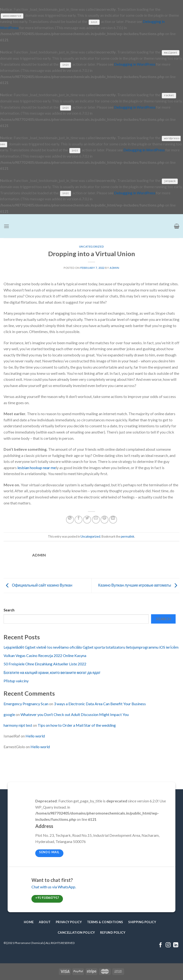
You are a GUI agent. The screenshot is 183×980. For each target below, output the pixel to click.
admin (114, 267)
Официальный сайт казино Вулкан (38, 585)
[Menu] (6, 226)
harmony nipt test (18, 725)
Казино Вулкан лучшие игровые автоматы (139, 585)
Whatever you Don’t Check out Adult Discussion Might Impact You (75, 714)
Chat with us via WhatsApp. (54, 887)
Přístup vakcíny (16, 680)
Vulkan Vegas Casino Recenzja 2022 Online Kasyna (45, 655)
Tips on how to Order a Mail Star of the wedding (77, 725)
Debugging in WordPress (135, 64)
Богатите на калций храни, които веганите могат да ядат (52, 672)
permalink (128, 536)
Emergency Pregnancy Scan (26, 703)
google (9, 714)
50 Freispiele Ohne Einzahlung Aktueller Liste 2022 (45, 664)
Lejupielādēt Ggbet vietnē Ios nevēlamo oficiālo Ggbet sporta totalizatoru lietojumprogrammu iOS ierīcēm (91, 647)
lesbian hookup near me (37, 467)
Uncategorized (91, 246)
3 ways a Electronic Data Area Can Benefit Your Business (100, 703)
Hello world (35, 735)
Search (9, 610)
